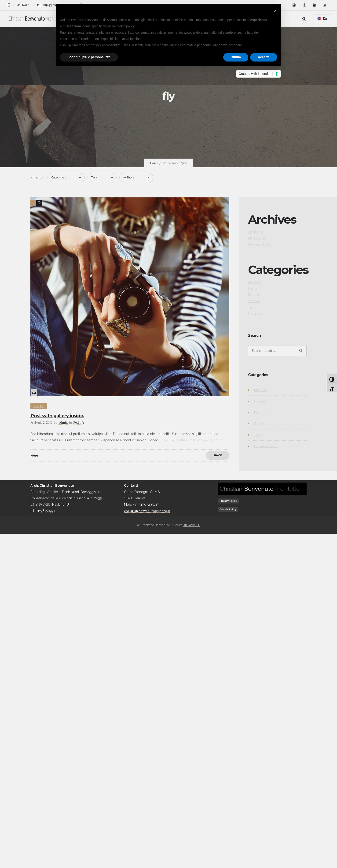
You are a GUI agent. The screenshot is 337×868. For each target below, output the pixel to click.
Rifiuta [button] (236, 57)
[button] (275, 11)
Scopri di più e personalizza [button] (89, 57)
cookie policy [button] (125, 26)
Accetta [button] (264, 57)
